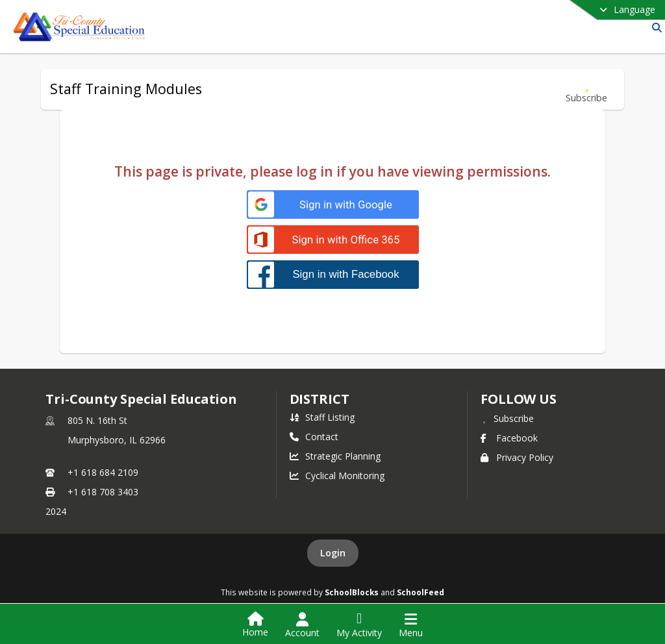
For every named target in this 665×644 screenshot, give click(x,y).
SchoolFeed (420, 592)
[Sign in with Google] (333, 205)
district (320, 399)
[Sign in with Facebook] (333, 274)
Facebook (509, 438)
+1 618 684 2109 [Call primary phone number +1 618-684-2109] (103, 472)
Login (333, 553)
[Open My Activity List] (359, 625)
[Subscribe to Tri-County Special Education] (507, 418)
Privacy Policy (517, 457)
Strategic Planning (335, 456)
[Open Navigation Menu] (411, 625)
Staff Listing (322, 417)
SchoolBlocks (352, 592)
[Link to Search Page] (654, 28)
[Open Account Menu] (302, 625)
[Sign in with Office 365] (333, 240)
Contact (314, 437)
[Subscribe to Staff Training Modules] (586, 89)
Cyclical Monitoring (337, 476)
